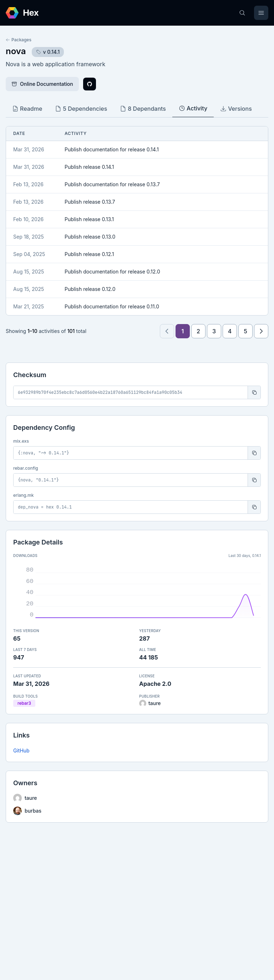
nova (16, 51)
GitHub (21, 750)
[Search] (242, 13)
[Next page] (261, 331)
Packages (19, 40)
